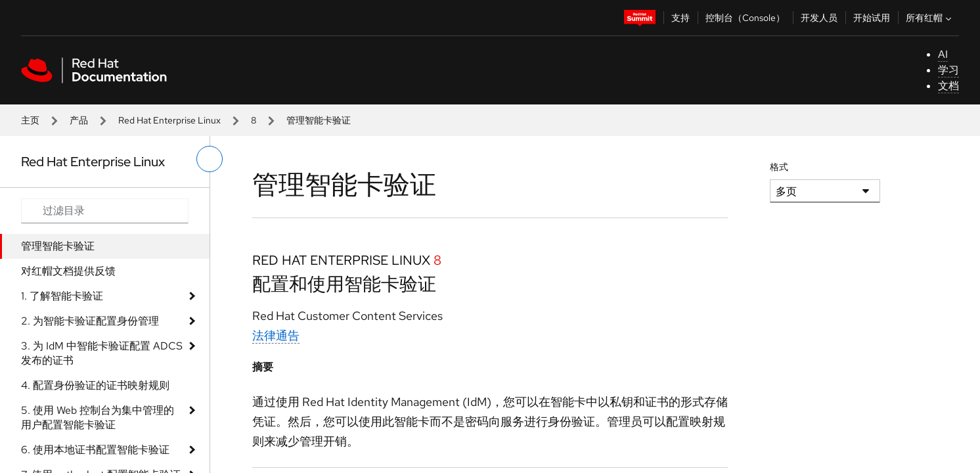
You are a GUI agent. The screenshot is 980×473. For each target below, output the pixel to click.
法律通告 (276, 335)
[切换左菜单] (210, 159)
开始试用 (872, 18)
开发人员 (819, 18)
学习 (948, 70)
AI (943, 54)
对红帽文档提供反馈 (68, 271)
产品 (79, 120)
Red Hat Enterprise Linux (169, 120)
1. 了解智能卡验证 (62, 296)
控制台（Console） (745, 18)
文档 (948, 86)
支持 (680, 18)
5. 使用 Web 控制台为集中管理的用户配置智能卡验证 (98, 417)
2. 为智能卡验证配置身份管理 (90, 321)
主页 (30, 120)
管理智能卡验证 (58, 246)
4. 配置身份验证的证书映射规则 (95, 385)
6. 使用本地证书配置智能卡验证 (95, 450)
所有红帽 (930, 18)
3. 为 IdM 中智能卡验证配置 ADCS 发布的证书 (102, 353)
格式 (779, 167)
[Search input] (105, 211)
